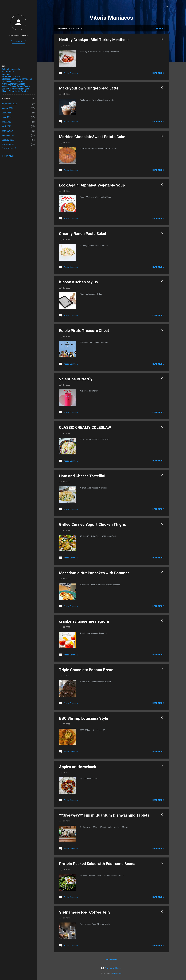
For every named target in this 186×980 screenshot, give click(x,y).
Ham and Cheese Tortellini (82, 476)
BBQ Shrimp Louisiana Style (84, 718)
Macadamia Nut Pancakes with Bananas (94, 573)
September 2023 (10, 104)
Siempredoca (8, 72)
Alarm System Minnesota (13, 84)
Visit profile (18, 42)
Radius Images (117, 973)
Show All (160, 28)
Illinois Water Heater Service (15, 91)
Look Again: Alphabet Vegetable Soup (92, 185)
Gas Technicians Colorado (14, 81)
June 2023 (7, 117)
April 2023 (7, 126)
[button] (162, 39)
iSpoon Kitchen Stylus (78, 282)
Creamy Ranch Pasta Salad (83, 234)
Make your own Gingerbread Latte (89, 88)
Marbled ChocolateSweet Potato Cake (92, 137)
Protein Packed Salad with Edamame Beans (97, 864)
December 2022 (9, 144)
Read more (158, 73)
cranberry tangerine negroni (84, 621)
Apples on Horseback (78, 767)
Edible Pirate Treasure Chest (84, 331)
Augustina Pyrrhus (18, 35)
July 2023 (7, 113)
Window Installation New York (15, 89)
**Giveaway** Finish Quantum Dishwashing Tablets (104, 815)
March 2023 (7, 131)
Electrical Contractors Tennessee (17, 79)
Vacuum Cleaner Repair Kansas (16, 86)
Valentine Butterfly (76, 379)
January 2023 (8, 140)
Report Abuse (8, 156)
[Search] (167, 7)
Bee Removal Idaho (11, 76)
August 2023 (8, 108)
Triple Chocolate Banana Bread (86, 670)
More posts (111, 960)
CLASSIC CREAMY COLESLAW (85, 427)
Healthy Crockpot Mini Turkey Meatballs (94, 40)
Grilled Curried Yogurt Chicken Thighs (92, 524)
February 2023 (9, 135)
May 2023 (7, 122)
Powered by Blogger (111, 968)
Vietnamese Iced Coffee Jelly (85, 912)
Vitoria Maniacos (111, 18)
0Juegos (6, 74)
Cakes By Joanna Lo (11, 69)
